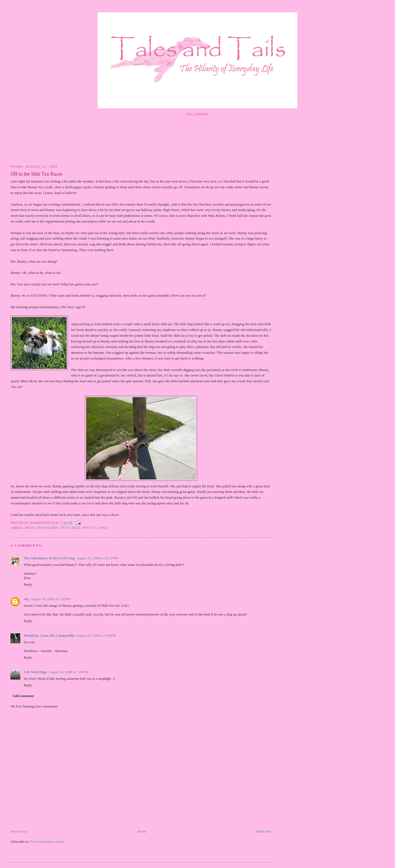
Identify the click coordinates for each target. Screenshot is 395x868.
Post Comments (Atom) (47, 842)
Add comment (23, 696)
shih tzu (90, 528)
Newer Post (19, 831)
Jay (26, 599)
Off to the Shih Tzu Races (36, 174)
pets (65, 528)
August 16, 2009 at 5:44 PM (96, 635)
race (76, 528)
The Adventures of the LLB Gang (49, 558)
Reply (28, 584)
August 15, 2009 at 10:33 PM (97, 558)
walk (104, 528)
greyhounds (48, 528)
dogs (29, 528)
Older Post (264, 831)
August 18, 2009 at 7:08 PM (68, 672)
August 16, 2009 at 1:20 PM (51, 599)
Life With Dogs (35, 672)
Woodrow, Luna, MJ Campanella (49, 635)
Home (142, 831)
